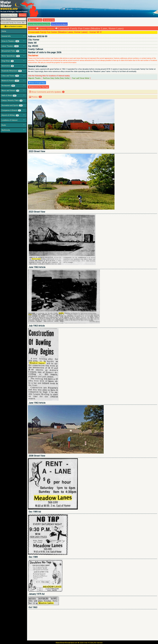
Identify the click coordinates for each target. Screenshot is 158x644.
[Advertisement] (93, 625)
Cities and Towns (10, 76)
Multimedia (6, 130)
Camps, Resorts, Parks (12, 100)
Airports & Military (10, 115)
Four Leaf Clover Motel (81, 78)
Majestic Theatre (34, 78)
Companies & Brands (11, 110)
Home (4, 31)
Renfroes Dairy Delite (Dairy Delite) (56, 78)
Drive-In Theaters (10, 41)
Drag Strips (8, 61)
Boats (4, 125)
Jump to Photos (35, 20)
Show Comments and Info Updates (47, 92)
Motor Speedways (11, 56)
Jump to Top (49, 20)
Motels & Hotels (10, 81)
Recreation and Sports (12, 105)
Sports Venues (47, 28)
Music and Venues (10, 91)
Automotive (8, 66)
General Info (6, 36)
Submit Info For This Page (39, 87)
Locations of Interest (9, 120)
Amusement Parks (10, 51)
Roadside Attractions (12, 71)
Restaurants (8, 86)
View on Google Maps (37, 83)
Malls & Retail (9, 96)
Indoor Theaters (10, 46)
